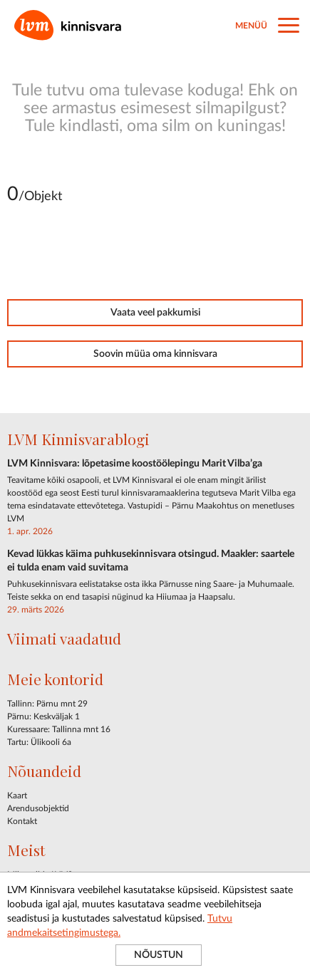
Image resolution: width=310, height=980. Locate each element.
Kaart (17, 796)
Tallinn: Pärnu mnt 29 (47, 704)
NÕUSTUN (159, 955)
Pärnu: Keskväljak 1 (43, 716)
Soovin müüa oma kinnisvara (155, 354)
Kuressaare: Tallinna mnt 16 (59, 729)
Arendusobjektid (38, 808)
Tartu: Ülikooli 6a (39, 742)
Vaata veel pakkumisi (155, 313)
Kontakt (22, 821)
